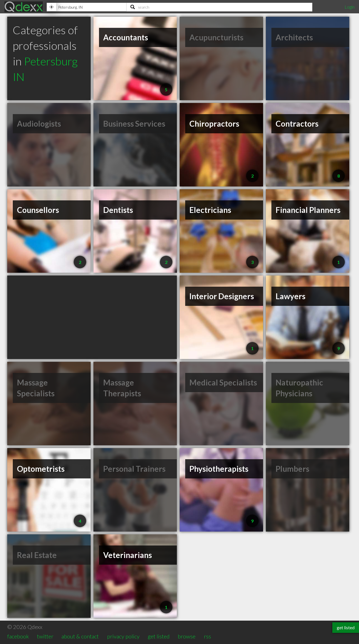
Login (350, 7)
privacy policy (123, 636)
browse (187, 636)
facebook (18, 636)
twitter (45, 636)
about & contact (80, 636)
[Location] (86, 7)
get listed (159, 636)
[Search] (220, 7)
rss (207, 636)
